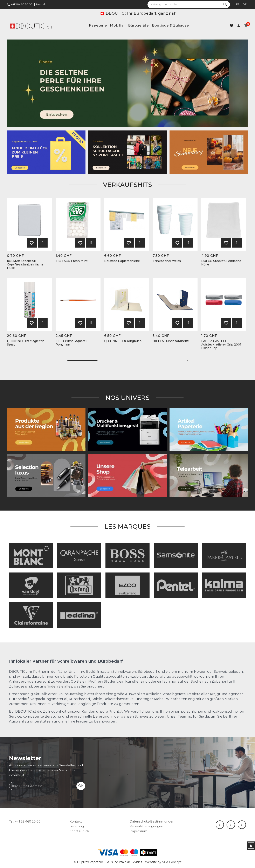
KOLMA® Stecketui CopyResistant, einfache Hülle (25, 264)
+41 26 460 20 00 (20, 4)
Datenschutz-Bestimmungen (152, 821)
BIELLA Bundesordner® (171, 341)
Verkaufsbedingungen (146, 826)
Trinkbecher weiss (167, 261)
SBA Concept (172, 862)
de (245, 4)
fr (238, 4)
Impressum (138, 831)
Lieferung (77, 826)
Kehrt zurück (79, 831)
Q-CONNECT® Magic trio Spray (26, 343)
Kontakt (42, 4)
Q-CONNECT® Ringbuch (123, 341)
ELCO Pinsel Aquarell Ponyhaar (71, 343)
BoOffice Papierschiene (122, 261)
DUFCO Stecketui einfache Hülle (221, 263)
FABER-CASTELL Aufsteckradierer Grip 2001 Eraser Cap (221, 344)
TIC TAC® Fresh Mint (72, 261)
